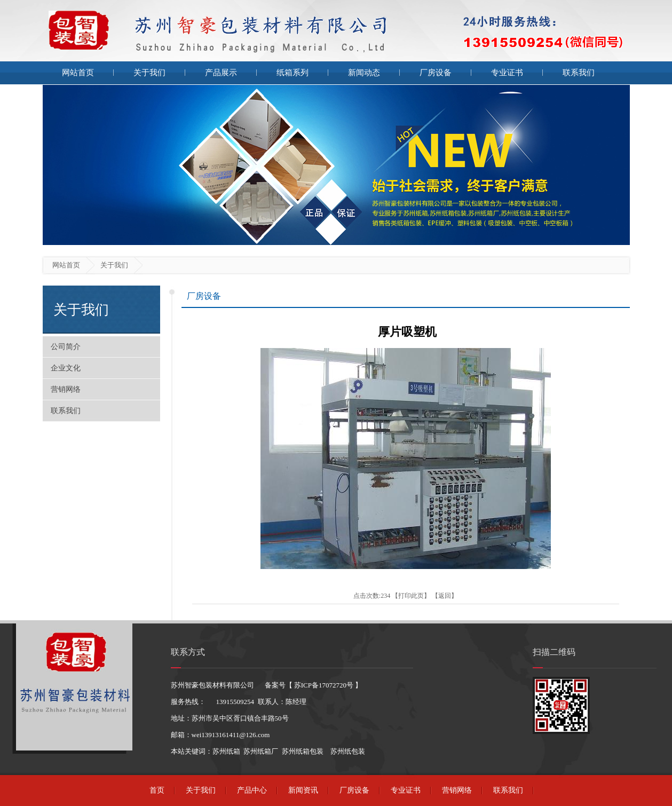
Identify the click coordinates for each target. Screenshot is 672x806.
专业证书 (507, 73)
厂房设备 (436, 73)
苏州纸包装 (348, 751)
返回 (445, 596)
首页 (157, 790)
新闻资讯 (303, 790)
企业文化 (66, 368)
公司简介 (66, 347)
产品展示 (221, 73)
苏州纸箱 (226, 751)
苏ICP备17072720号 (324, 685)
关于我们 (149, 73)
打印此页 (411, 596)
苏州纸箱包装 (303, 751)
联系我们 (579, 73)
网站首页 (78, 73)
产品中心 (252, 790)
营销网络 (66, 389)
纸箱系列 (292, 73)
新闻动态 (364, 73)
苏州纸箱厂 (261, 751)
